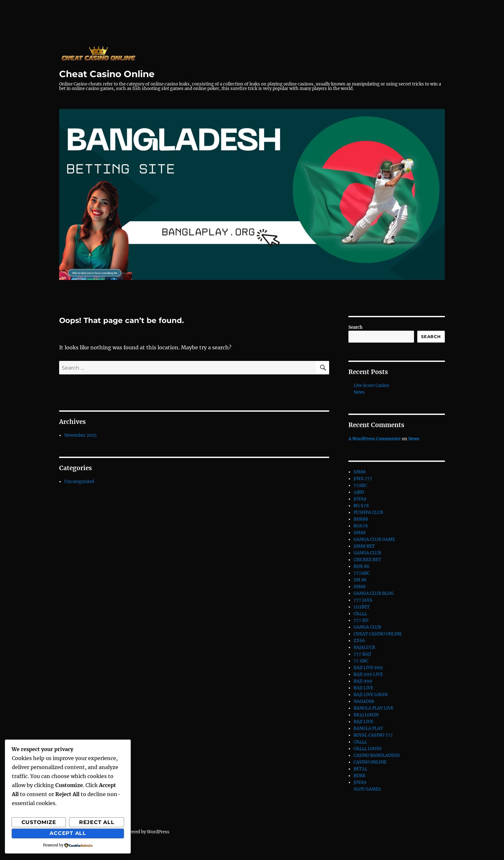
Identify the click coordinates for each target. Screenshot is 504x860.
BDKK (360, 776)
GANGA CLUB (367, 553)
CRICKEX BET (367, 560)
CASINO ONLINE (370, 762)
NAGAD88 (364, 701)
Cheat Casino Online (107, 74)
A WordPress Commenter (375, 439)
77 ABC (361, 661)
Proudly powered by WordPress (138, 832)
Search (355, 327)
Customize (39, 822)
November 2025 (81, 435)
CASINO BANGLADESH (377, 755)
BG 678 (361, 506)
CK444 (360, 614)
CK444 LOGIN (367, 749)
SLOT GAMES (367, 789)
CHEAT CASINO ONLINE (378, 634)
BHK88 (361, 519)
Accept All (68, 833)
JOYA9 (360, 499)
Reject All (97, 822)
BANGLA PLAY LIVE (373, 708)
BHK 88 (361, 566)
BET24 (360, 769)
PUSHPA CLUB (368, 512)
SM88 (360, 472)
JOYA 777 (363, 479)
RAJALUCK (364, 647)
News (359, 392)
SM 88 (360, 580)
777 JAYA (363, 600)
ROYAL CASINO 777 (373, 735)
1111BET (362, 607)
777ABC (362, 573)
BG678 (361, 526)
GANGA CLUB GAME (374, 539)
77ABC (360, 485)
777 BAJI (362, 654)
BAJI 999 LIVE (368, 674)
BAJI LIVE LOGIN (371, 695)
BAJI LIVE (363, 688)
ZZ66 (359, 641)
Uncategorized (79, 482)
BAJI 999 (363, 681)
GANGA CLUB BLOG (374, 593)
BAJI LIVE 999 (368, 668)
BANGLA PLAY (368, 728)
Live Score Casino (371, 385)
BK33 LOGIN (366, 715)
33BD (359, 492)
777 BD (361, 620)
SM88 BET (364, 546)
